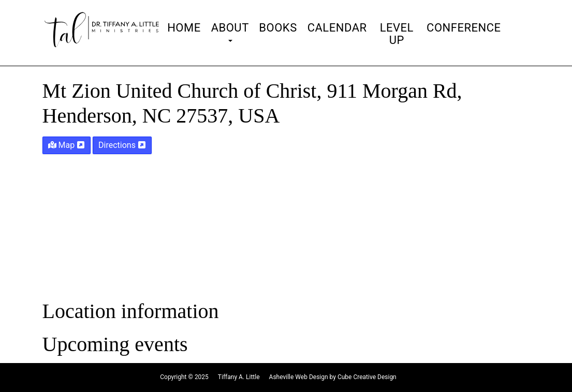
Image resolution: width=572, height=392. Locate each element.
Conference (464, 28)
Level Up (397, 34)
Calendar (337, 28)
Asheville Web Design (299, 377)
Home (184, 28)
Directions (122, 145)
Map (67, 145)
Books (278, 28)
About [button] (230, 32)
